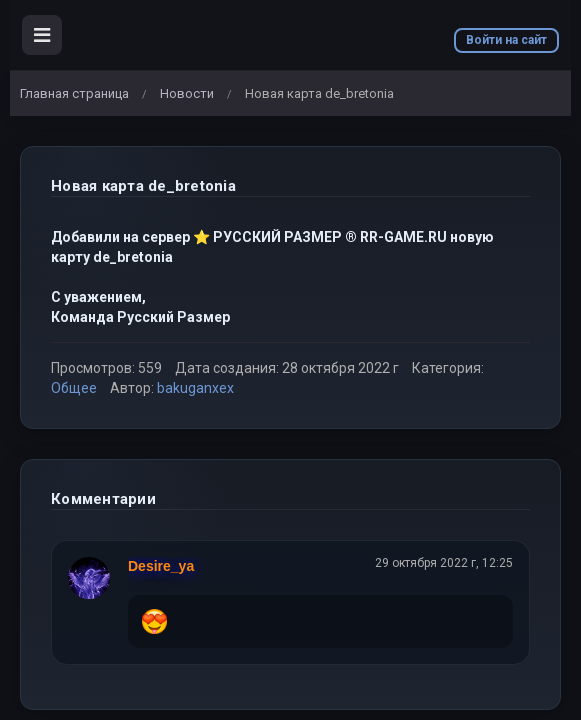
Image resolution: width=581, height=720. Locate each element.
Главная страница (74, 93)
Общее (74, 388)
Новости (187, 93)
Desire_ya (161, 566)
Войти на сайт (506, 40)
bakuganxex (195, 388)
